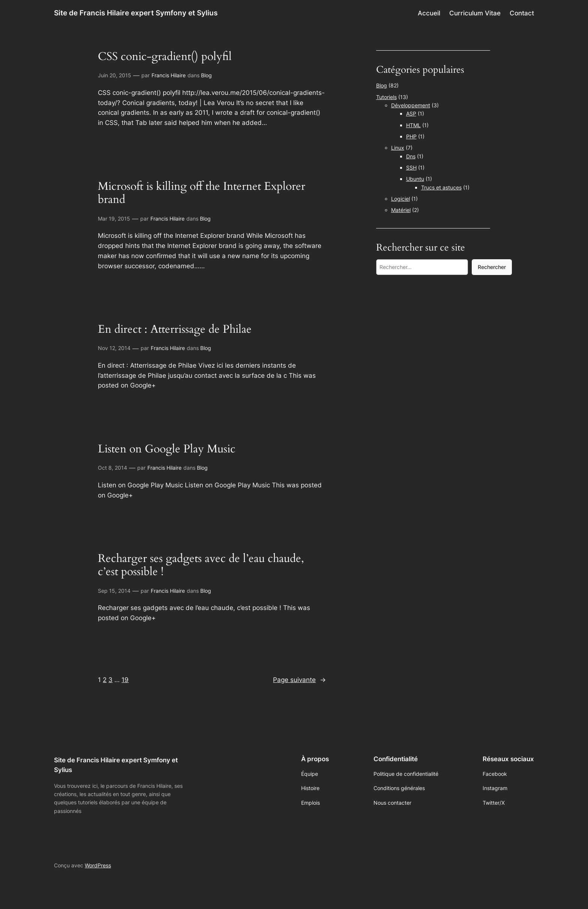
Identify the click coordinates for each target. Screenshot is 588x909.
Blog (206, 75)
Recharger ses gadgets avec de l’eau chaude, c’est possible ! (201, 566)
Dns (411, 156)
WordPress (98, 865)
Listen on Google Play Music (167, 449)
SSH (411, 168)
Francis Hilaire (169, 75)
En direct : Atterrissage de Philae (175, 330)
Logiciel (400, 199)
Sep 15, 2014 (114, 591)
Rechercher (492, 267)
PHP (411, 136)
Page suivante (299, 680)
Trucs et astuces (441, 187)
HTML (413, 125)
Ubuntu (415, 179)
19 (125, 680)
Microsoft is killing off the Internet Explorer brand (202, 193)
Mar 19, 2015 (114, 219)
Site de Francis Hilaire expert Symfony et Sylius (136, 13)
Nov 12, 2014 (114, 348)
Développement (411, 105)
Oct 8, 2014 (112, 468)
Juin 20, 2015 (115, 75)
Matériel (401, 210)
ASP (411, 113)
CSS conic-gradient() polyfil (165, 57)
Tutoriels (386, 97)
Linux (398, 148)
